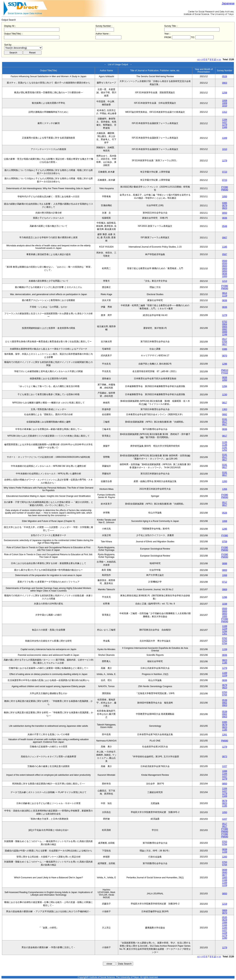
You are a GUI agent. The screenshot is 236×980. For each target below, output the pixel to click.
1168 (225, 880)
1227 (225, 122)
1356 (225, 489)
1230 (225, 395)
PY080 (225, 535)
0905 (225, 327)
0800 (225, 269)
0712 (225, 582)
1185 (225, 247)
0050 (225, 213)
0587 (225, 254)
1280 (225, 938)
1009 (225, 103)
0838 (225, 849)
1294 (225, 386)
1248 (225, 335)
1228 (225, 933)
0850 (225, 271)
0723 (225, 172)
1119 (225, 296)
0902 (225, 703)
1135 (225, 442)
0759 (225, 542)
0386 (225, 349)
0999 (225, 332)
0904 (225, 324)
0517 (225, 339)
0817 (225, 344)
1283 (225, 481)
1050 (225, 197)
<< (199, 59)
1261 (225, 735)
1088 (225, 771)
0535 (225, 917)
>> (220, 59)
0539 (225, 700)
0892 (225, 414)
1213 (225, 281)
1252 (225, 450)
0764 (225, 342)
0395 (225, 203)
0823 (225, 208)
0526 (225, 76)
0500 (225, 261)
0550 (225, 263)
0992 (225, 329)
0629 (225, 920)
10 (215, 59)
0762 (225, 638)
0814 (225, 293)
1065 (225, 878)
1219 (225, 904)
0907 (225, 238)
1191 (225, 447)
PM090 (225, 190)
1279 (225, 125)
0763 (225, 641)
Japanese (228, 3)
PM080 (225, 741)
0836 (225, 218)
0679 (225, 206)
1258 (225, 93)
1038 (225, 604)
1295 (225, 529)
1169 (225, 626)
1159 (225, 649)
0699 (225, 870)
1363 (225, 409)
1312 (225, 112)
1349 (225, 127)
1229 (225, 629)
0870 (225, 356)
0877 (225, 875)
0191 (225, 419)
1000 (225, 276)
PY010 (225, 373)
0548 (225, 226)
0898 (225, 563)
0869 (225, 589)
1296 (225, 364)
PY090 (225, 187)
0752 (225, 322)
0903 (225, 83)
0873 (225, 757)
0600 (225, 266)
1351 (225, 634)
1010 (225, 106)
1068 (225, 521)
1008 (225, 101)
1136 (225, 445)
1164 (225, 120)
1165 (225, 928)
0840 (225, 872)
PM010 (225, 370)
